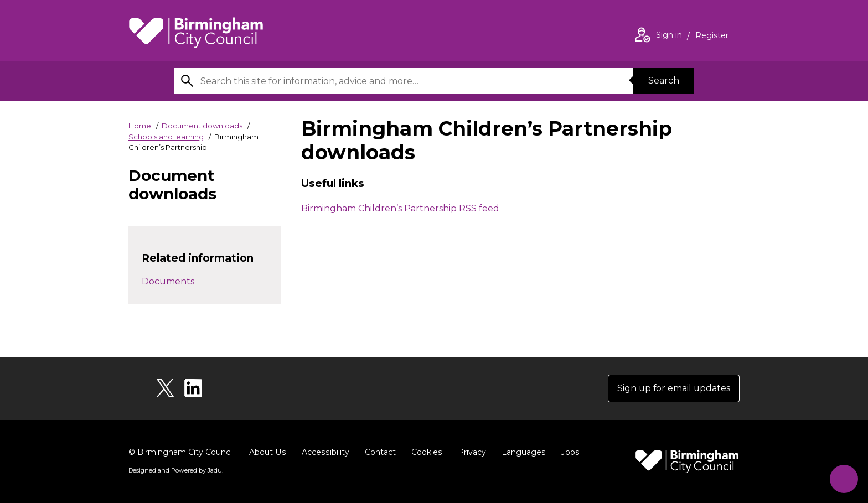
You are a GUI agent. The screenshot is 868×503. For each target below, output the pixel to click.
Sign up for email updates (673, 388)
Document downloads (202, 126)
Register (712, 37)
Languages (521, 452)
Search (663, 81)
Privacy (469, 452)
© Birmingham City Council (181, 452)
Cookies (424, 452)
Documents (168, 281)
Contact (378, 452)
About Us (267, 452)
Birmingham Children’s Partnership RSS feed (400, 208)
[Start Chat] (843, 478)
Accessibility (324, 452)
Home (140, 126)
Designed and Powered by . (175, 470)
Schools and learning (166, 137)
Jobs (567, 452)
